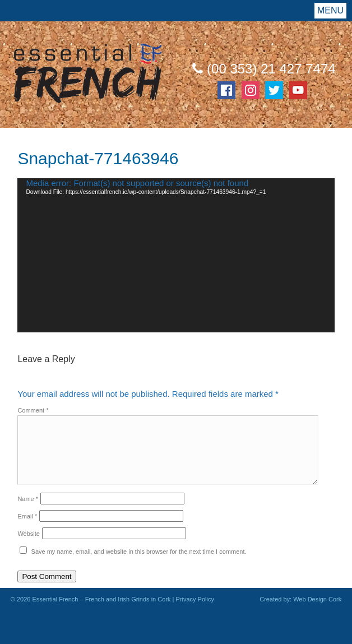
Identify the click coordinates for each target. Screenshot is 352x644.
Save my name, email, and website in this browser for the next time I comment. (139, 552)
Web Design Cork (317, 599)
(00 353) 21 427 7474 (264, 69)
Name (28, 499)
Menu (330, 10)
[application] (176, 255)
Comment (33, 410)
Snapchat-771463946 (98, 158)
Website (29, 534)
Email (27, 516)
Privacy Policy (194, 599)
